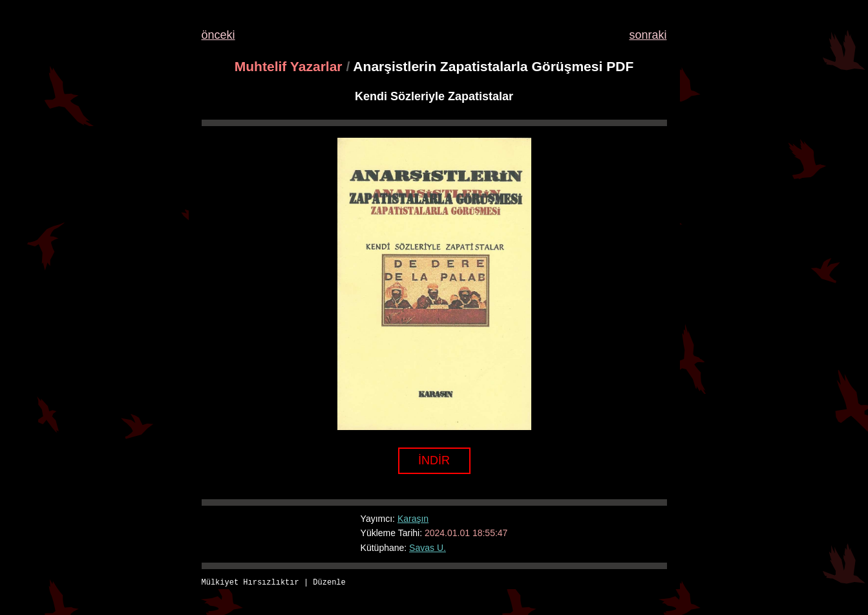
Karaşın (413, 519)
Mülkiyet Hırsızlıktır (250, 583)
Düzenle (329, 583)
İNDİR (434, 460)
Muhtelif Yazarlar (289, 66)
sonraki (648, 35)
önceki (218, 35)
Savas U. (428, 548)
